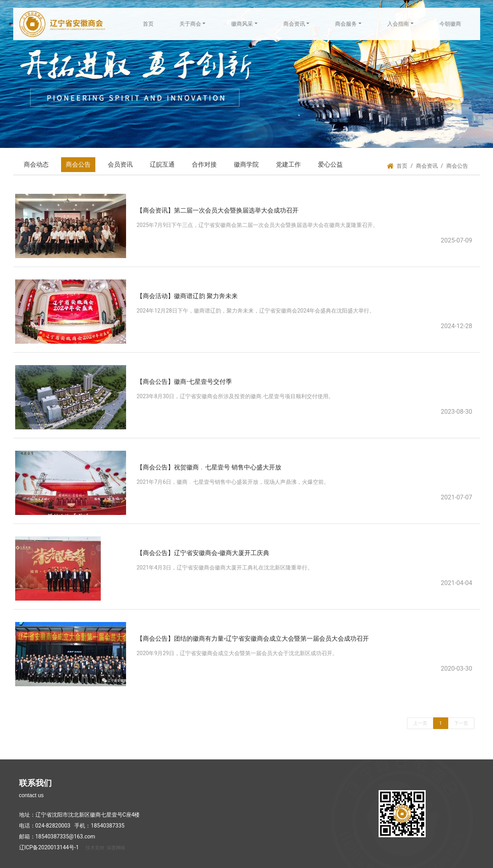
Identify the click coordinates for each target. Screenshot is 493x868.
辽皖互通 (162, 164)
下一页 (461, 723)
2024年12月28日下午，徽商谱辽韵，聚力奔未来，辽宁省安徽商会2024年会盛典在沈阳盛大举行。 (256, 311)
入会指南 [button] (398, 24)
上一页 (420, 723)
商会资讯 (427, 166)
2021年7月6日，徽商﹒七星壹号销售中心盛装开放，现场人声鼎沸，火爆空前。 (233, 482)
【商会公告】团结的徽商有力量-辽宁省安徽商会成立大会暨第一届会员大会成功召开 (253, 639)
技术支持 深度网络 (105, 848)
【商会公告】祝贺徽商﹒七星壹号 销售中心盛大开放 (209, 467)
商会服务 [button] (346, 24)
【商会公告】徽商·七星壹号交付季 (184, 382)
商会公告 (78, 164)
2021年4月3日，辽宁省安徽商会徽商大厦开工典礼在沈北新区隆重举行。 (225, 568)
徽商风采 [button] (242, 24)
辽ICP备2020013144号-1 (49, 847)
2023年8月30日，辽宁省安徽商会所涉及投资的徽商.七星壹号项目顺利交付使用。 (235, 396)
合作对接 (204, 164)
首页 (148, 24)
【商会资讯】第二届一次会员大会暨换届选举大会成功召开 (218, 210)
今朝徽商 (450, 24)
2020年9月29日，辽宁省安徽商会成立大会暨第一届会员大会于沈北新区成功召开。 (237, 653)
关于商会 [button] (190, 24)
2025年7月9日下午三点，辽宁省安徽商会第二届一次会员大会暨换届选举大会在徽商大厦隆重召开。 (257, 225)
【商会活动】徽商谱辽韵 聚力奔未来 (187, 296)
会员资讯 (120, 164)
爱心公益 (330, 164)
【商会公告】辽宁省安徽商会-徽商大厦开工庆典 (203, 553)
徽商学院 (246, 164)
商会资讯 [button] (294, 24)
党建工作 (288, 164)
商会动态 (36, 164)
